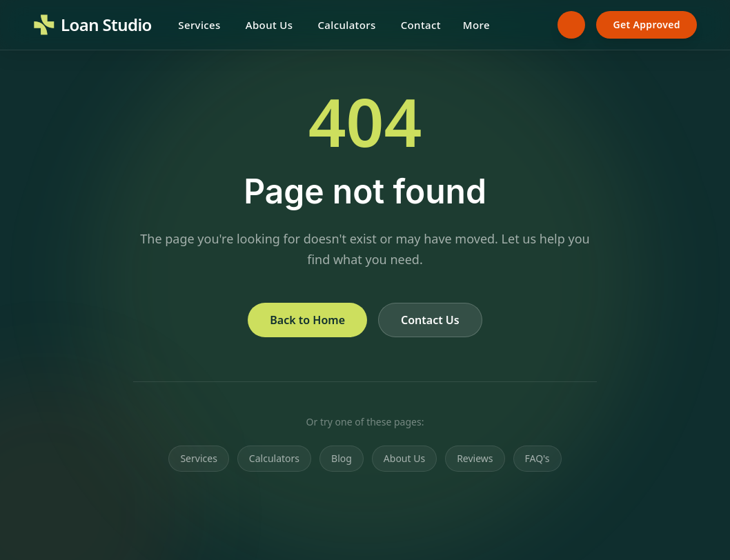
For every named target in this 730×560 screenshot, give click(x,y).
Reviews (475, 458)
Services (199, 25)
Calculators (346, 25)
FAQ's (537, 458)
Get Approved (647, 24)
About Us (269, 25)
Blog (342, 458)
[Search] (533, 25)
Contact (421, 25)
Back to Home (307, 320)
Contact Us (430, 320)
